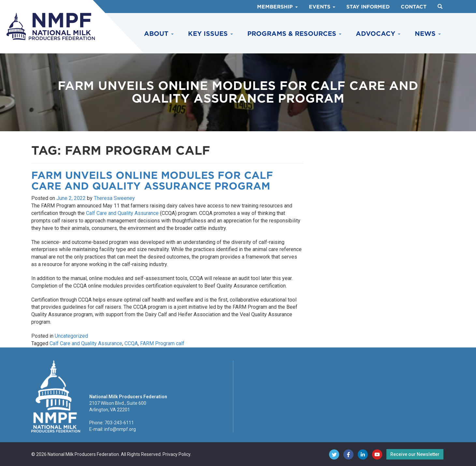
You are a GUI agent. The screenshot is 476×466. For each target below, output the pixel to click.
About (159, 34)
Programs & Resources (294, 34)
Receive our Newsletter (415, 454)
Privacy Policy (176, 454)
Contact (414, 7)
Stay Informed (368, 7)
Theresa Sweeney (114, 198)
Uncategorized (71, 336)
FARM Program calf (162, 343)
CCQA (131, 343)
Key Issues (210, 34)
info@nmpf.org (120, 429)
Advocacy (378, 34)
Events (322, 7)
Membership (277, 7)
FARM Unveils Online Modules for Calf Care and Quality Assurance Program (152, 181)
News (428, 34)
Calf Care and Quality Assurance (122, 213)
